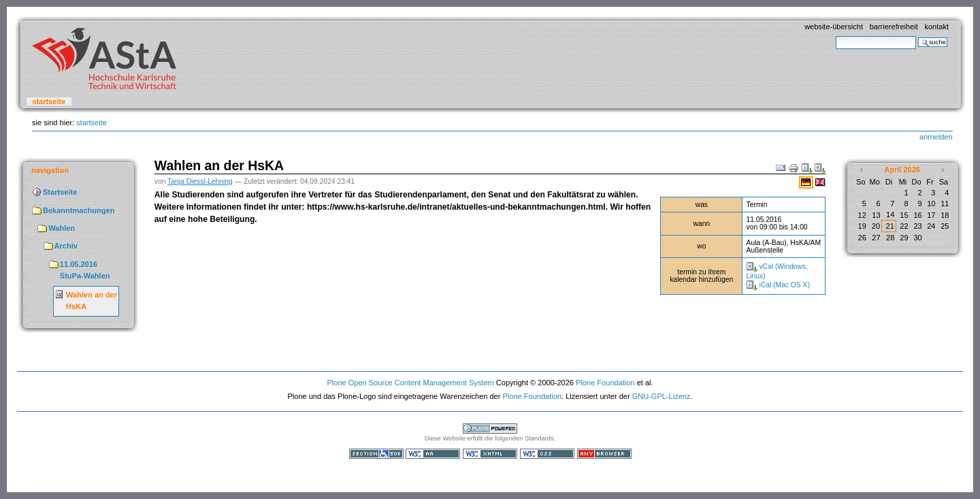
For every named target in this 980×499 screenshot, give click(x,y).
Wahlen (62, 228)
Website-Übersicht (834, 27)
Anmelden (936, 137)
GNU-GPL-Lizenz (661, 396)
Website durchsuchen (835, 36)
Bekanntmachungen (79, 210)
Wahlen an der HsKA (92, 301)
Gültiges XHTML (490, 454)
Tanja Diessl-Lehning (200, 181)
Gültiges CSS (547, 454)
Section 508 (376, 454)
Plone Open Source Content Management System (410, 383)
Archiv (66, 246)
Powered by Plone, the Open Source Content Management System (490, 429)
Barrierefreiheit (894, 27)
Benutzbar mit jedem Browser (604, 454)
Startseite (49, 101)
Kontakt (936, 27)
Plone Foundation (605, 383)
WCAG (433, 454)
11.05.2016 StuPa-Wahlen (85, 270)
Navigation (50, 170)
